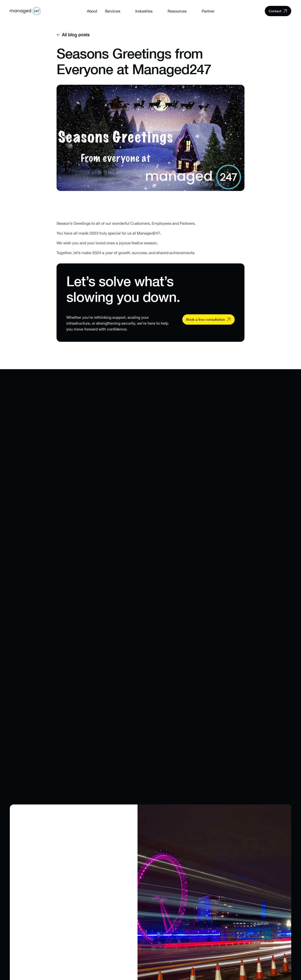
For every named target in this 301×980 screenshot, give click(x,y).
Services (113, 11)
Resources (177, 11)
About (92, 11)
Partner (208, 11)
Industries (144, 11)
